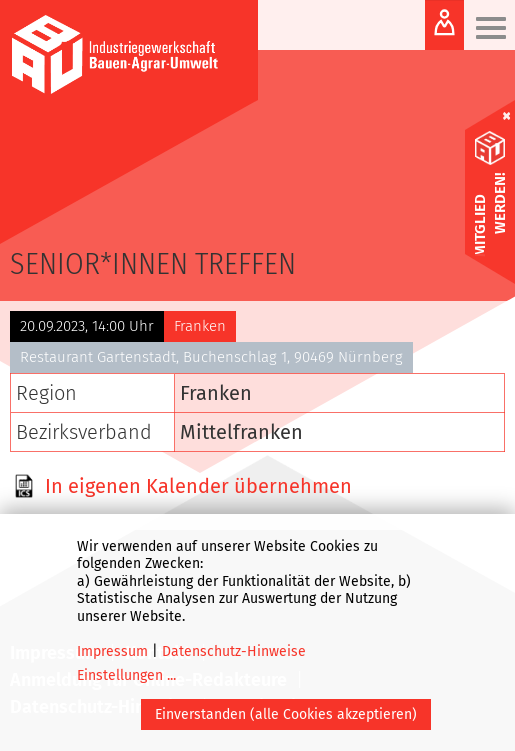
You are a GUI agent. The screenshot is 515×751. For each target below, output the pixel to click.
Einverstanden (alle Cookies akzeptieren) (286, 714)
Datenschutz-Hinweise (234, 651)
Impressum (112, 651)
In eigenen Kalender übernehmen (198, 486)
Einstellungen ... (126, 675)
